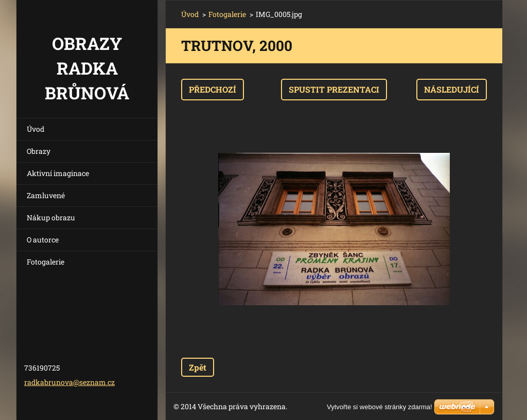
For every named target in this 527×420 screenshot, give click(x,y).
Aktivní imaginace (58, 173)
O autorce (43, 240)
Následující (452, 89)
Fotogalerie (46, 262)
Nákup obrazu (51, 217)
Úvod (36, 129)
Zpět (198, 367)
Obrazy (39, 151)
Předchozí (213, 89)
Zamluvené (46, 195)
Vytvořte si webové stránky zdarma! (380, 407)
